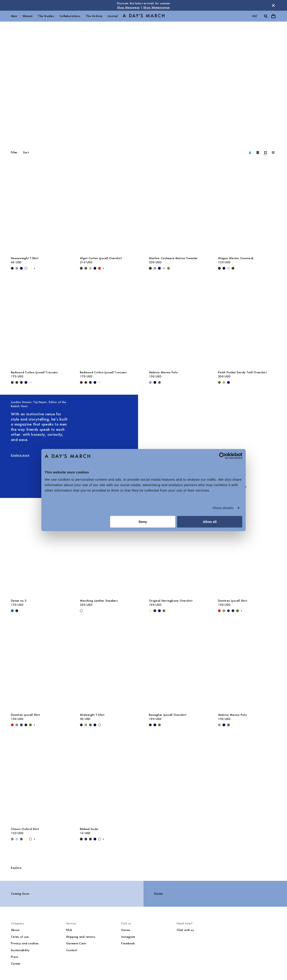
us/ (255, 16)
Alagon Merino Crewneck (236, 258)
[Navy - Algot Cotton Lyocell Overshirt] (95, 268)
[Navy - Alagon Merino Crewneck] (224, 268)
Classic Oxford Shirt (25, 829)
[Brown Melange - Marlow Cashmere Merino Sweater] (168, 268)
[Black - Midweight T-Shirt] (81, 725)
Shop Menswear (129, 7)
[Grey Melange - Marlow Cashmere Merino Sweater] (155, 268)
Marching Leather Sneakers (99, 601)
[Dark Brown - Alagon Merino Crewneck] (233, 268)
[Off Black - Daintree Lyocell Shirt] (233, 611)
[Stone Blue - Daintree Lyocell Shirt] (224, 611)
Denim (158, 894)
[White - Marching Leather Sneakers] (81, 611)
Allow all (210, 522)
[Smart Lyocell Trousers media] (178, 438)
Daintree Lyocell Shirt (233, 601)
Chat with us (185, 930)
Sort (26, 152)
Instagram (128, 937)
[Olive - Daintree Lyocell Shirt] (238, 611)
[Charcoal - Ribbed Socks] (86, 839)
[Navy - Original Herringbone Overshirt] (159, 611)
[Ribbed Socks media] (109, 781)
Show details (223, 508)
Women (27, 16)
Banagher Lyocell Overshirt (168, 715)
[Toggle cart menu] (273, 16)
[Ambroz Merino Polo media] (178, 324)
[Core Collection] (143, 78)
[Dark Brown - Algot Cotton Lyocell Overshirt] (81, 268)
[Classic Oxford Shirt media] (40, 781)
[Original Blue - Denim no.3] (12, 611)
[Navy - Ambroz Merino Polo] (155, 382)
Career (16, 964)
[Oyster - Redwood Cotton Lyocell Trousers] (30, 382)
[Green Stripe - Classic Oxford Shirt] (21, 839)
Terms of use (20, 937)
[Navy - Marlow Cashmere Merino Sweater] (159, 268)
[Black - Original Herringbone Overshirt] (155, 611)
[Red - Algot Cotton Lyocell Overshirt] (99, 268)
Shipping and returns (81, 937)
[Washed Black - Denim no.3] (17, 611)
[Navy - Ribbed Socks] (95, 839)
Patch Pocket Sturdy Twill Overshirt (242, 372)
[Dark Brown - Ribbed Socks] (90, 839)
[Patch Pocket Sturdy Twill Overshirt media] (247, 324)
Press (15, 957)
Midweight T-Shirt (92, 715)
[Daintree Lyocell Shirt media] (247, 552)
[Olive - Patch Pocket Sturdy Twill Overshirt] (219, 382)
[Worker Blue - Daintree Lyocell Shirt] (228, 611)
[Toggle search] (266, 16)
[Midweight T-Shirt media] (109, 667)
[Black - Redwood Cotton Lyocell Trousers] (21, 382)
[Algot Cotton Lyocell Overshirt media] (109, 210)
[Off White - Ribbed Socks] (99, 839)
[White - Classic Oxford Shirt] (30, 839)
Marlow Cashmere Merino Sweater (173, 258)
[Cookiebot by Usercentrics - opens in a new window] (222, 456)
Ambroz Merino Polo (163, 372)
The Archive (94, 16)
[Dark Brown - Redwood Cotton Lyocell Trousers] (12, 382)
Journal (113, 16)
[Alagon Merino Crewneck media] (247, 210)
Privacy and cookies (25, 943)
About (15, 930)
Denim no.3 (19, 601)
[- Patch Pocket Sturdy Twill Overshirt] (228, 382)
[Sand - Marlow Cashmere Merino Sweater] (164, 268)
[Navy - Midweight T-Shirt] (95, 725)
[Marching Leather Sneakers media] (109, 552)
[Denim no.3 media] (40, 552)
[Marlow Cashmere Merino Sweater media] (178, 210)
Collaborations (70, 16)
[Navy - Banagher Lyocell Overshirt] (155, 725)
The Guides (46, 16)
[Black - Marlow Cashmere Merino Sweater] (150, 268)
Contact (72, 950)
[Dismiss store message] (273, 5)
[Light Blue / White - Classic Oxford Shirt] (17, 839)
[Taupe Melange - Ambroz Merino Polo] (159, 382)
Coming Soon (20, 894)
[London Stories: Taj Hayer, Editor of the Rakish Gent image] (109, 441)
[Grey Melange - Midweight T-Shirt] (86, 725)
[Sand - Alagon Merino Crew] (228, 268)
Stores (126, 930)
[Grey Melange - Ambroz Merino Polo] (150, 382)
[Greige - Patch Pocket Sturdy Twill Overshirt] (224, 382)
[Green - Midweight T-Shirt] (90, 725)
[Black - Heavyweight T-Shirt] (12, 268)
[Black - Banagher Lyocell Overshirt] (150, 725)
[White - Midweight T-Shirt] (99, 725)
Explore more (20, 455)
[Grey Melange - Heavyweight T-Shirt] (17, 268)
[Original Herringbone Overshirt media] (178, 552)
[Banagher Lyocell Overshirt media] (178, 667)
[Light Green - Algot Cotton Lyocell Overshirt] (90, 268)
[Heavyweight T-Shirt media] (40, 210)
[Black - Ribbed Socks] (81, 839)
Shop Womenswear (157, 7)
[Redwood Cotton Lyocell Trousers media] (40, 324)
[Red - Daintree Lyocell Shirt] (219, 611)
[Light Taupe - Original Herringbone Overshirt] (150, 611)
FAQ (69, 930)
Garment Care (76, 943)
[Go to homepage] (143, 16)
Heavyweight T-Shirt (25, 258)
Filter (14, 152)
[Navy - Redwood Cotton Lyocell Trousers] (26, 382)
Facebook (128, 943)
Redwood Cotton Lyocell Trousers (34, 372)
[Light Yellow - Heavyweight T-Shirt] (30, 268)
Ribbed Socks (89, 829)
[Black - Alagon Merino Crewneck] (219, 268)
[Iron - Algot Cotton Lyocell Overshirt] (86, 268)
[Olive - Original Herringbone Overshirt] (164, 611)
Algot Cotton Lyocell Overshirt (101, 258)
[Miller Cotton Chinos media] (247, 438)
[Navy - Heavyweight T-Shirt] (21, 268)
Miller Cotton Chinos (232, 486)
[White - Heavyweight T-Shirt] (26, 268)
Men (14, 16)
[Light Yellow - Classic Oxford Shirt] (26, 839)
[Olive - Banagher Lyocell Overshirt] (159, 725)
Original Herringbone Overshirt (171, 601)
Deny (143, 522)
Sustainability (20, 950)
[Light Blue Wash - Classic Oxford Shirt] (12, 839)
